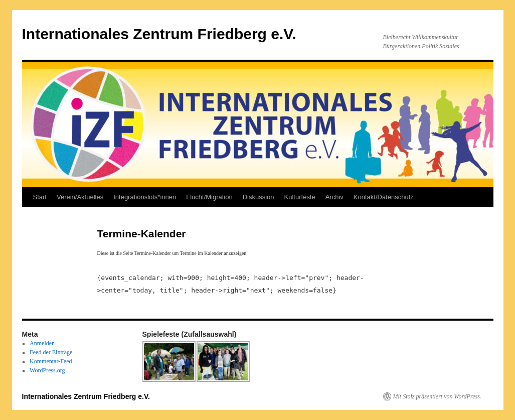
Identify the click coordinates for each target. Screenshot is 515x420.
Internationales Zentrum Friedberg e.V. (159, 34)
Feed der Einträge (51, 352)
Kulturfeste (300, 197)
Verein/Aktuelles (80, 197)
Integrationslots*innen (145, 197)
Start (40, 197)
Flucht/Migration (209, 197)
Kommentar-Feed (51, 361)
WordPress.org (47, 370)
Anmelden (42, 343)
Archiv (334, 197)
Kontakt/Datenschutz (384, 197)
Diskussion (259, 197)
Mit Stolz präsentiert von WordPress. (437, 396)
